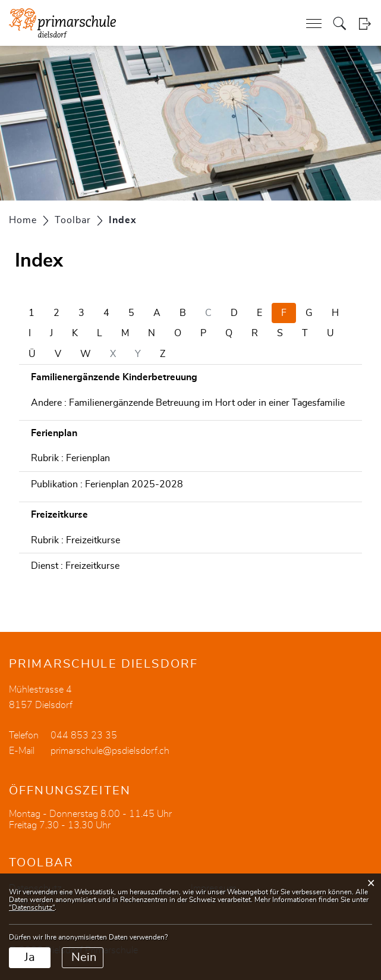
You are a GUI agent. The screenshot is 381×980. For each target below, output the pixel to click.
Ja (30, 957)
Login (365, 24)
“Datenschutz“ (32, 907)
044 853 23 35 (84, 735)
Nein (84, 957)
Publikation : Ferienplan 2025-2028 (107, 484)
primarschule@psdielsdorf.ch (110, 751)
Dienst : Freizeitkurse (75, 566)
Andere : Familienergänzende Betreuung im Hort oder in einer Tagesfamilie (188, 403)
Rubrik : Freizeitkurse (75, 540)
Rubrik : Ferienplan (70, 458)
